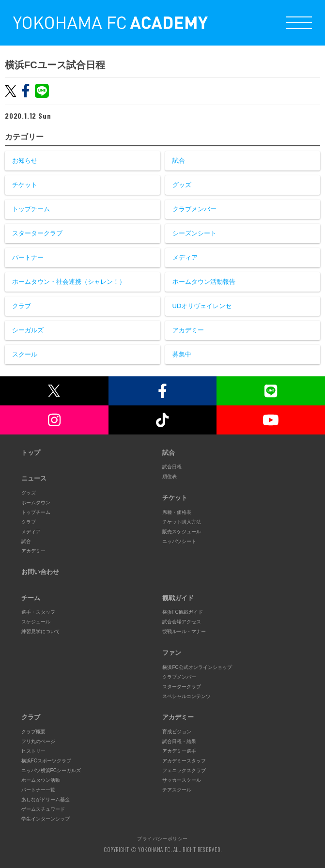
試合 (179, 161)
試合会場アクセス (182, 622)
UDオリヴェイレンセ (202, 306)
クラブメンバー (194, 209)
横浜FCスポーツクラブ (46, 761)
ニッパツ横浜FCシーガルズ (51, 770)
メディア (185, 257)
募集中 (182, 354)
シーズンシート (194, 233)
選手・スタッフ (38, 612)
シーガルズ (28, 330)
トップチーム (31, 209)
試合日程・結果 (179, 741)
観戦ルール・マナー (184, 631)
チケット (25, 185)
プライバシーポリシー (162, 838)
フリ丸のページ (38, 741)
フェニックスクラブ (184, 770)
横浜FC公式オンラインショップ (197, 667)
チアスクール (177, 790)
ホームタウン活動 (41, 780)
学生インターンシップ (46, 819)
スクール (25, 354)
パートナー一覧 (38, 790)
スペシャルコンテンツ (186, 696)
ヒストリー (33, 751)
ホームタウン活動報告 (204, 282)
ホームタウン (36, 503)
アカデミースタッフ (184, 761)
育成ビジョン (177, 732)
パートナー (28, 257)
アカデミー (188, 330)
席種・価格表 (177, 512)
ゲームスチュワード (43, 809)
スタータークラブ (37, 233)
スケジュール (36, 622)
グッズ (182, 185)
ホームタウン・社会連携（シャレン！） (69, 282)
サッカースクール (182, 780)
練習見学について (41, 631)
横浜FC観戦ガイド (182, 612)
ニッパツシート (179, 541)
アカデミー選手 (179, 751)
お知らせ (25, 161)
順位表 (170, 476)
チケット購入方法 (182, 522)
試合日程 (172, 467)
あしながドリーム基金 (46, 799)
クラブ (22, 306)
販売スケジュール (182, 532)
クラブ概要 (33, 732)
